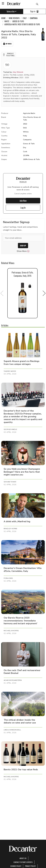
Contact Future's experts (23, 862)
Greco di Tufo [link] (18, 21)
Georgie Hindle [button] (10, 429)
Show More (23, 251)
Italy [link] (25, 18)
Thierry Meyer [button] (10, 371)
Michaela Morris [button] (11, 631)
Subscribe (12, 11)
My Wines (7, 44)
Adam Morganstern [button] (13, 680)
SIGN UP (23, 246)
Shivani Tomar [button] (10, 482)
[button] (9, 55)
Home (3, 18)
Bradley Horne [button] (10, 529)
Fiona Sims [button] (8, 578)
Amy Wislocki (18, 72)
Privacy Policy (30, 866)
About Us (23, 858)
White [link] (7, 21)
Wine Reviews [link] (14, 18)
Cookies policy (16, 866)
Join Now (23, 201)
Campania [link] (34, 18)
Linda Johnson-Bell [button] (12, 730)
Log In (23, 208)
